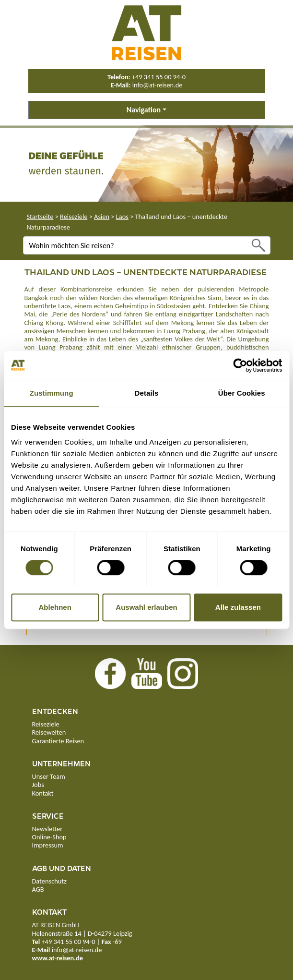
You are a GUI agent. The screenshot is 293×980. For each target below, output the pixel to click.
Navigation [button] (144, 110)
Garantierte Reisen (58, 741)
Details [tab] (147, 393)
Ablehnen (55, 607)
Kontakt (43, 793)
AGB (38, 889)
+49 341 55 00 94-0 (159, 77)
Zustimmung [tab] (52, 393)
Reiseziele (74, 217)
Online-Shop (49, 837)
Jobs (38, 785)
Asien (102, 217)
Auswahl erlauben (146, 607)
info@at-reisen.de (158, 85)
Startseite (40, 217)
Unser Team (49, 776)
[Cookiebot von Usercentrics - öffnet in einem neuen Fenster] (240, 365)
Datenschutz (49, 881)
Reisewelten (49, 732)
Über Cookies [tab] (242, 393)
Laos (122, 217)
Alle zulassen (238, 607)
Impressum (48, 845)
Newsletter (47, 829)
